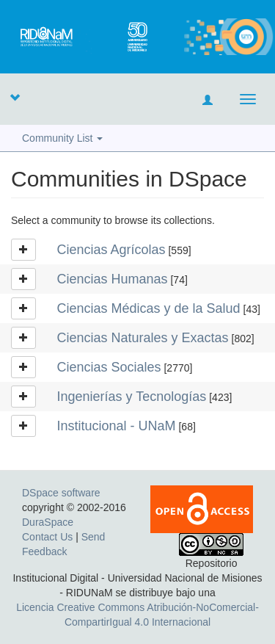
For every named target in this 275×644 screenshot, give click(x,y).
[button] (15, 97)
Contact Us (47, 537)
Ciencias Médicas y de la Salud (149, 308)
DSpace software (61, 493)
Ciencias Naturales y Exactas (143, 338)
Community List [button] (62, 138)
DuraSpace (48, 522)
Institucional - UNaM (117, 426)
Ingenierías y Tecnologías (132, 397)
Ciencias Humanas (113, 279)
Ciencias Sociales (109, 367)
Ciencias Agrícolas (111, 250)
